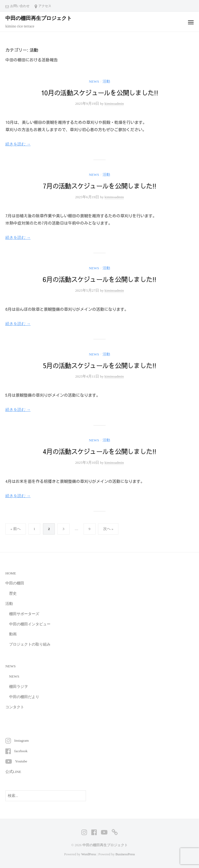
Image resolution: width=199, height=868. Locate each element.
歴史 (13, 593)
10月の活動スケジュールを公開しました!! (99, 93)
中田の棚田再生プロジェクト (39, 18)
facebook (21, 751)
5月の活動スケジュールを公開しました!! (99, 365)
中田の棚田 (15, 583)
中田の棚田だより (24, 697)
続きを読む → (18, 144)
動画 (13, 634)
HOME (11, 573)
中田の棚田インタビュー (30, 624)
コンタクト (15, 707)
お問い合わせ (20, 6)
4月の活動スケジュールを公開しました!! (99, 451)
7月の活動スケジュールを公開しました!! (99, 186)
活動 (106, 81)
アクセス (45, 6)
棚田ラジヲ (19, 687)
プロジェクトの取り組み (30, 644)
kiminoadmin (114, 104)
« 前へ (16, 529)
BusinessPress (125, 854)
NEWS (94, 81)
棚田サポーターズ (24, 614)
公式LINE (13, 772)
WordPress (88, 854)
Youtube (21, 761)
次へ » (108, 529)
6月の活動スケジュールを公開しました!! (99, 279)
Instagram (21, 740)
